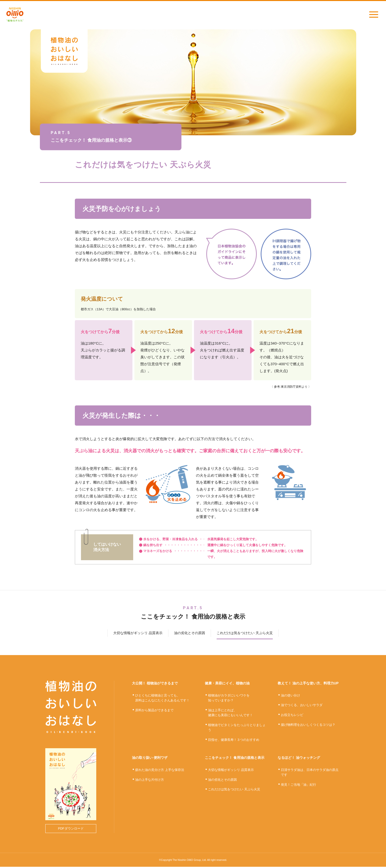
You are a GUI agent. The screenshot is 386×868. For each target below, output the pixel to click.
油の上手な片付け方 (150, 781)
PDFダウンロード (71, 830)
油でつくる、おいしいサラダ (302, 706)
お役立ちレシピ (292, 716)
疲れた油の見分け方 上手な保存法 (160, 771)
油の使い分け (290, 697)
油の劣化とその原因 (222, 781)
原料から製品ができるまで (154, 711)
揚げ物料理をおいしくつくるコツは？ (308, 726)
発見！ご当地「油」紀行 (298, 786)
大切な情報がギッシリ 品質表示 (231, 771)
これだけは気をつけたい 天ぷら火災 (234, 791)
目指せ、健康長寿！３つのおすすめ (234, 741)
